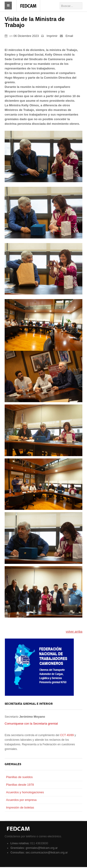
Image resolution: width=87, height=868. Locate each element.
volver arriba (74, 632)
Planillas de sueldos (19, 778)
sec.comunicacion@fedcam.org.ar (47, 853)
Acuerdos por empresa (21, 801)
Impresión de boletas (20, 808)
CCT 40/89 (67, 736)
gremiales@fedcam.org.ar (42, 849)
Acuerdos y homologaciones (25, 793)
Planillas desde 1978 (20, 786)
